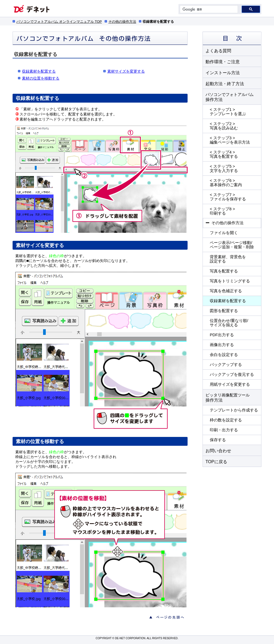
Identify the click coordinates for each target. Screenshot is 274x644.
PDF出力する (222, 335)
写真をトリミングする (230, 281)
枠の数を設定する (226, 420)
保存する (218, 440)
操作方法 (230, 97)
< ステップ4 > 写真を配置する (224, 154)
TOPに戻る (216, 462)
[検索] (208, 9)
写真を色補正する (226, 291)
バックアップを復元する (232, 374)
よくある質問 (218, 51)
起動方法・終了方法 (225, 84)
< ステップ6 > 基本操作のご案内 (226, 183)
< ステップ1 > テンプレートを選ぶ (228, 112)
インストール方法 (223, 73)
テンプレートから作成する (234, 410)
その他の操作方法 (122, 22)
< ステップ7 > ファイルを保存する (228, 197)
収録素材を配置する (228, 301)
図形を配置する (224, 311)
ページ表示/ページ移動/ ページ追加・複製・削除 (232, 245)
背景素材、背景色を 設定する (228, 259)
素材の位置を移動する (41, 78)
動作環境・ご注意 (223, 62)
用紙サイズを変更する (230, 384)
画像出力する (222, 345)
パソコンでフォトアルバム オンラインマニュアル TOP (59, 22)
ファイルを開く (224, 233)
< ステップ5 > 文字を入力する (224, 168)
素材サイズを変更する (126, 71)
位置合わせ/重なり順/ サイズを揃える (229, 323)
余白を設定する (224, 355)
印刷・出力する (224, 430)
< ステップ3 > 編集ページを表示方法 (230, 140)
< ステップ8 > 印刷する (222, 211)
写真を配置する (224, 271)
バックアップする (226, 364)
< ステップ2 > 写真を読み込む (224, 126)
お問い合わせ (218, 451)
